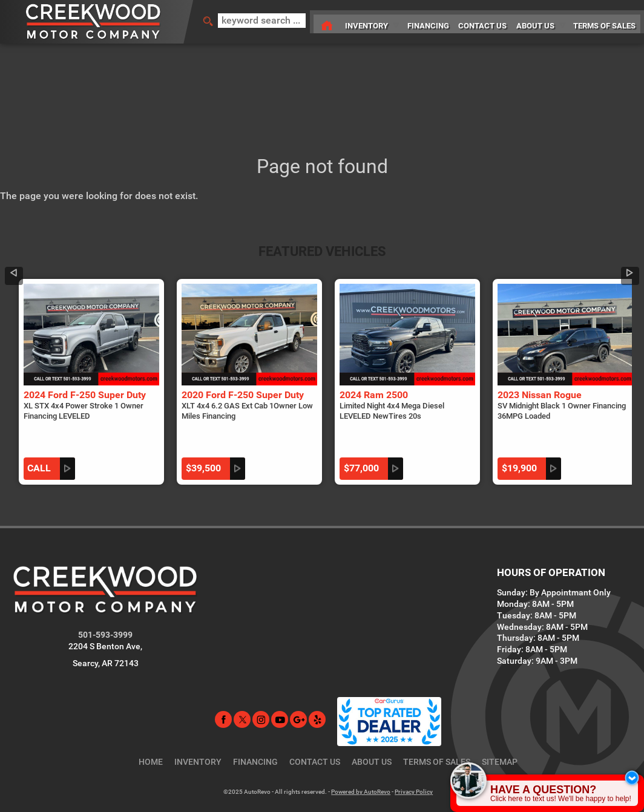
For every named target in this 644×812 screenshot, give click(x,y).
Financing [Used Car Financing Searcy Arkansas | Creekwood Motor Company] (423, 21)
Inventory (359, 21)
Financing (255, 728)
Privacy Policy (414, 758)
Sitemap (500, 728)
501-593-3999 (105, 601)
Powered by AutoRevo (361, 758)
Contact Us (315, 728)
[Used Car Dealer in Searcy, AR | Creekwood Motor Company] (317, 22)
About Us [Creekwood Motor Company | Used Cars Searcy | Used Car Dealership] (535, 21)
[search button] (204, 22)
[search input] (258, 22)
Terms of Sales (437, 728)
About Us (372, 728)
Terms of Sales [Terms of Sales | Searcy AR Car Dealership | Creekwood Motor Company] (607, 21)
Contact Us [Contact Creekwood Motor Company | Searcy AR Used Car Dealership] (480, 21)
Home (151, 728)
